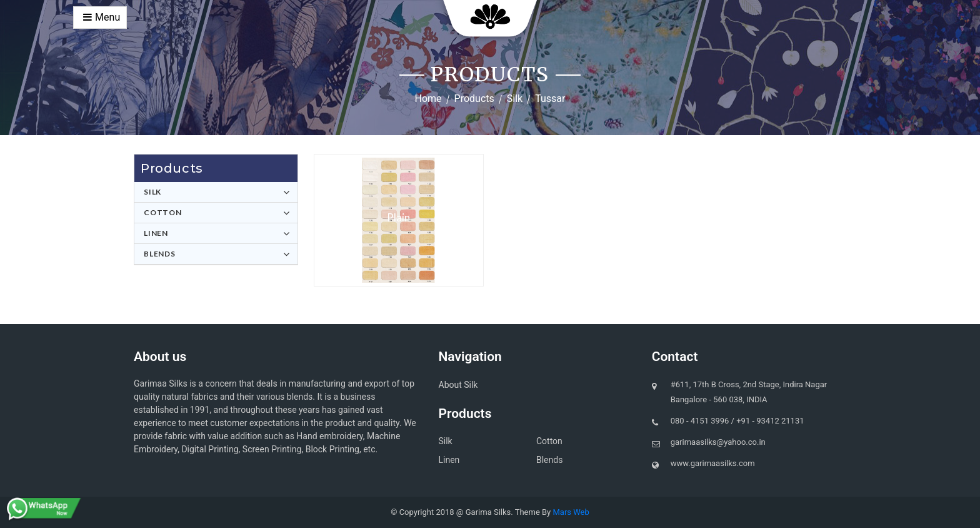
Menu (102, 17)
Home (428, 99)
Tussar (550, 99)
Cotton (163, 212)
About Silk (458, 385)
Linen (156, 233)
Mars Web (571, 512)
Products (474, 99)
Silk (515, 99)
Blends (160, 254)
